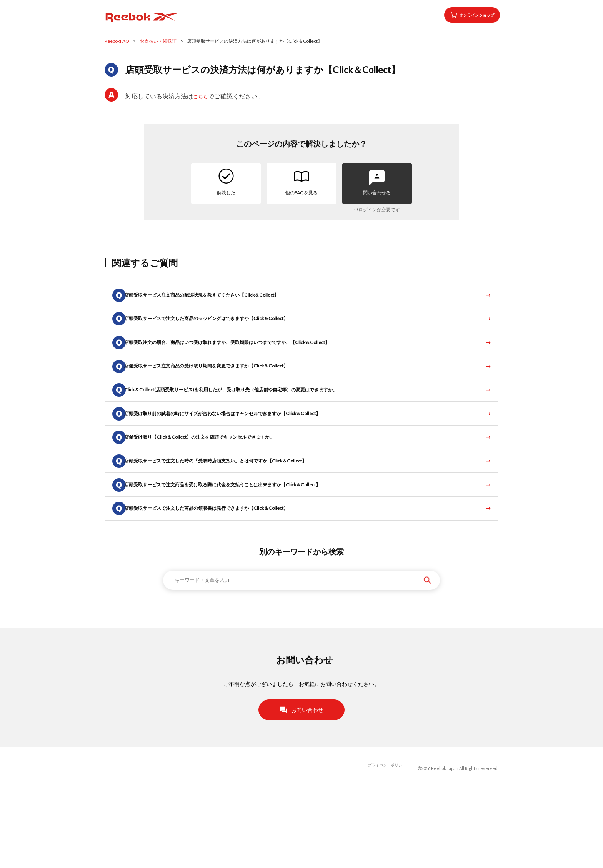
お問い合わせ (301, 788)
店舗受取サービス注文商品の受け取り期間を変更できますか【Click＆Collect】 (228, 393)
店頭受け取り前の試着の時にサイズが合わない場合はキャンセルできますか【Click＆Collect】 (247, 457)
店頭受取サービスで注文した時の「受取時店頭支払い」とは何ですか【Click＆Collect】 (239, 520)
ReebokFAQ (117, 41)
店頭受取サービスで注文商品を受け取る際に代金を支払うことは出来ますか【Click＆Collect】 (247, 551)
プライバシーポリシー (385, 847)
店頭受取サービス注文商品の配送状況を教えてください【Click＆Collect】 (223, 299)
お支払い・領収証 (158, 41)
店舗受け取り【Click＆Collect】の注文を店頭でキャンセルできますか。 (220, 488)
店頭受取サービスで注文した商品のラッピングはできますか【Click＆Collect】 (228, 330)
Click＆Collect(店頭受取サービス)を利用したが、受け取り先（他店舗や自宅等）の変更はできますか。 (257, 425)
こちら (202, 96)
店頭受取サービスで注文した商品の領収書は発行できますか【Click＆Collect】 (228, 583)
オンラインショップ (464, 15)
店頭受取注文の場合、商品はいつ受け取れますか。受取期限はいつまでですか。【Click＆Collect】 (252, 362)
